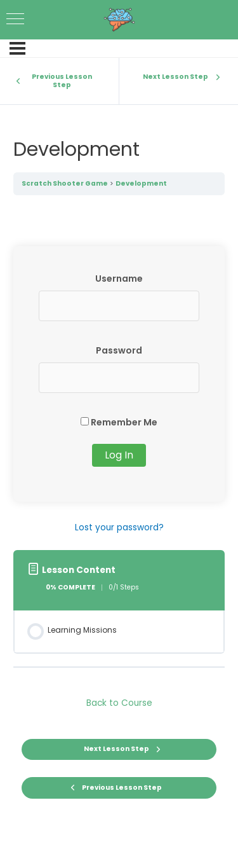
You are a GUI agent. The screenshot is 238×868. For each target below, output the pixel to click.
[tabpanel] (119, 390)
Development (141, 183)
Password (119, 350)
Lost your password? (119, 527)
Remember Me (119, 422)
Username (119, 279)
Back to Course (119, 703)
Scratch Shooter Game (65, 183)
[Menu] (17, 48)
